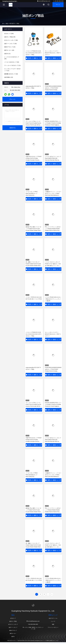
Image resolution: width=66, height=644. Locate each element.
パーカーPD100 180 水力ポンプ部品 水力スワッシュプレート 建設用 (53, 300)
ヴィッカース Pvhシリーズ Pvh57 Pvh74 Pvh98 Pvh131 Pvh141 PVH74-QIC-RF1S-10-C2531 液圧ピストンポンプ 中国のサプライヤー (33, 125)
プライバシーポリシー (53, 629)
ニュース (53, 623)
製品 (7, 24)
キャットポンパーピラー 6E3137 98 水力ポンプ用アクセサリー (53, 53)
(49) (12, 58)
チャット (58, 5)
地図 (53, 626)
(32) (12, 62)
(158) (9, 34)
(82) (11, 40)
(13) (10, 47)
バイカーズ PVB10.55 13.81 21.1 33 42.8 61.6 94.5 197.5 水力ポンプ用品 (33, 53)
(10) (9, 77)
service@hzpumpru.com (44, 1)
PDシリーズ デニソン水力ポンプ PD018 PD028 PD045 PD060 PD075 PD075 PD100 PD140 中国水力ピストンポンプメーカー (53, 231)
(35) (10, 37)
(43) (9, 50)
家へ (4, 24)
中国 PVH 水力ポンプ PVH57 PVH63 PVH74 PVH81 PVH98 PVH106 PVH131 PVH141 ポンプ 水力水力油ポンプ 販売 (34, 160)
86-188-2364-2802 (58, 1)
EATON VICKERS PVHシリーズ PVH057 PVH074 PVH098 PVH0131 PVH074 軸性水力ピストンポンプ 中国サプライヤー (53, 125)
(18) (10, 44)
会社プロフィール (53, 620)
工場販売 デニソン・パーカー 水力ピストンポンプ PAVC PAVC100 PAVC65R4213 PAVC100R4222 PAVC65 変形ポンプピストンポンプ (53, 196)
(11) (7, 54)
